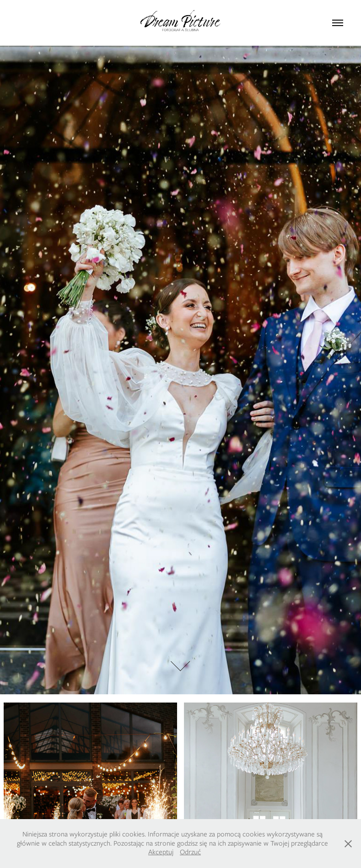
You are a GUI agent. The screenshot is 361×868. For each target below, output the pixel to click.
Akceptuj (161, 852)
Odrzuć (190, 852)
